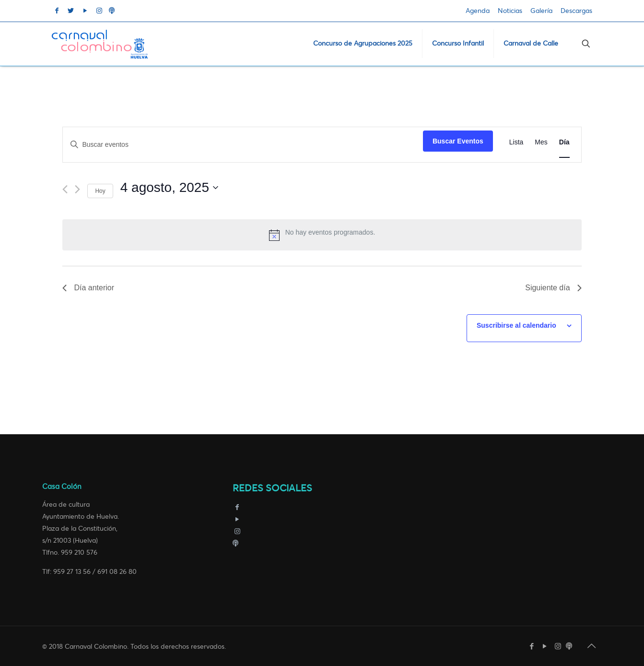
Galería (541, 11)
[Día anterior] (65, 189)
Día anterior (88, 288)
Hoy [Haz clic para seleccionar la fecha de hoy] (100, 191)
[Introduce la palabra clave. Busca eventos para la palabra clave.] (243, 145)
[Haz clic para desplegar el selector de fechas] (169, 188)
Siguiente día (553, 288)
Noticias (510, 11)
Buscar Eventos (458, 141)
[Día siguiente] (77, 189)
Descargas (576, 11)
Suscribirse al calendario (516, 325)
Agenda (478, 11)
